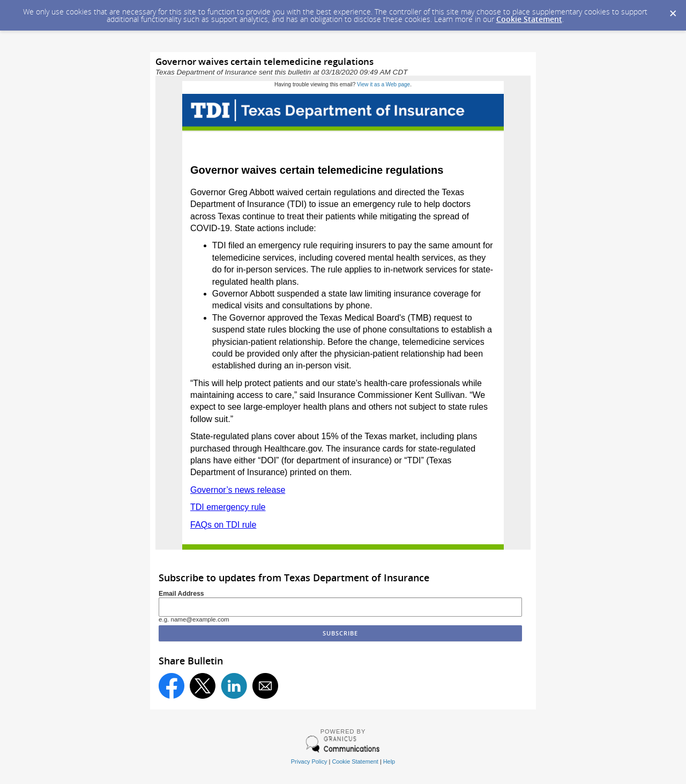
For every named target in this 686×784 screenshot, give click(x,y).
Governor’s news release (238, 490)
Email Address (181, 594)
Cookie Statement (529, 19)
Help (389, 761)
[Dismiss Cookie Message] (673, 10)
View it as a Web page (383, 84)
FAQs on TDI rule (223, 525)
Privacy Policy (309, 761)
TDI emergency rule (228, 507)
